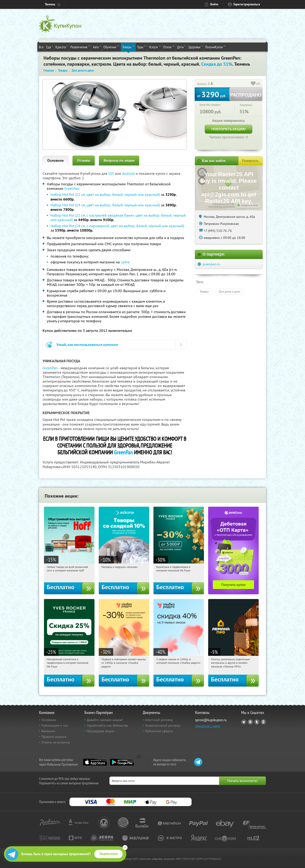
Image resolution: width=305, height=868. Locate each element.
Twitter (257, 722)
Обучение (111, 47)
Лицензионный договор (163, 725)
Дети (181, 47)
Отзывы (84, 160)
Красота (62, 47)
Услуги (155, 47)
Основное (55, 160)
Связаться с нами (208, 726)
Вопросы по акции (119, 160)
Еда (50, 47)
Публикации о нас (55, 725)
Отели (169, 47)
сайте (125, 262)
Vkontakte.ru (250, 722)
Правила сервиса (54, 737)
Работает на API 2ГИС (224, 204)
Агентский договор (159, 720)
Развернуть (250, 161)
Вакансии (48, 731)
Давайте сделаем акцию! (105, 720)
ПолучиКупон (216, 47)
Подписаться (109, 854)
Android (129, 173)
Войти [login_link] (214, 4)
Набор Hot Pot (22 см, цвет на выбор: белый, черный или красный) (105, 194)
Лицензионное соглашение (221, 207)
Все (41, 47)
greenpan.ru (211, 264)
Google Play (122, 762)
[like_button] (253, 84)
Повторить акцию (229, 129)
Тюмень (50, 4)
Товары (128, 47)
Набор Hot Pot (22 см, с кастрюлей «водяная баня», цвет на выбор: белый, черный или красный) (118, 217)
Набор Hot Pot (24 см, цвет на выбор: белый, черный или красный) (105, 205)
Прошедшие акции (100, 731)
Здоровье (195, 47)
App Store (95, 762)
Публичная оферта (159, 731)
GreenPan (72, 188)
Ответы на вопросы (56, 742)
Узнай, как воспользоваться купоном (87, 345)
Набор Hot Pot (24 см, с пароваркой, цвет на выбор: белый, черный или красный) (117, 226)
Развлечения (80, 47)
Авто (97, 47)
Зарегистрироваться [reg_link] (247, 4)
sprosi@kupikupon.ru (211, 720)
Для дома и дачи (229, 291)
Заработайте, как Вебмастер (107, 725)
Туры (142, 47)
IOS (112, 173)
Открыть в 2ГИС (250, 205)
